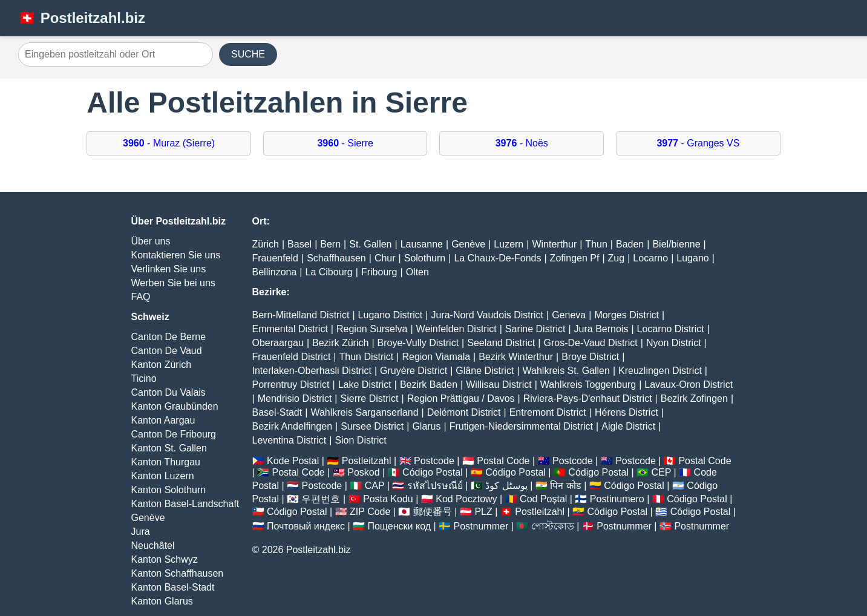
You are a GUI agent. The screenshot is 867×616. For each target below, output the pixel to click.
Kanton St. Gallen (169, 448)
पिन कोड (565, 486)
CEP (661, 472)
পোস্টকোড (553, 526)
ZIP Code (370, 512)
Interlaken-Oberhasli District (312, 371)
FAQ (141, 297)
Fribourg (379, 272)
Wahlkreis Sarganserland (364, 412)
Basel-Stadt (277, 412)
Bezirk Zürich (340, 343)
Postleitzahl (367, 461)
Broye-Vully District (418, 343)
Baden (630, 244)
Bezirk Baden (429, 385)
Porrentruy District (291, 385)
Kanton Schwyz (165, 559)
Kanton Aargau (163, 420)
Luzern (509, 244)
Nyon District (674, 343)
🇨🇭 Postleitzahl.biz (82, 18)
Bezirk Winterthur (516, 357)
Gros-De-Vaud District (590, 343)
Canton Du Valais (168, 392)
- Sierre (345, 143)
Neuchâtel (153, 546)
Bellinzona (275, 272)
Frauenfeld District (292, 357)
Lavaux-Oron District (689, 385)
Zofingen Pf (575, 258)
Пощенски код (399, 526)
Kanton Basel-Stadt (173, 587)
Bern (330, 244)
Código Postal (433, 472)
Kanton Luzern (163, 476)
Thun (596, 244)
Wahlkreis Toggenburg (588, 385)
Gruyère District (414, 371)
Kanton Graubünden (175, 406)
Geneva (569, 315)
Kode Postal (293, 461)
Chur (385, 258)
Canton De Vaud (167, 351)
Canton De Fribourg (174, 434)
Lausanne (422, 244)
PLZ (483, 512)
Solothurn (425, 258)
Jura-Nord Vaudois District (487, 315)
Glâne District (485, 371)
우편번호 (321, 499)
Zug (617, 258)
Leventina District (290, 440)
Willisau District (499, 385)
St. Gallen (370, 244)
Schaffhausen (336, 258)
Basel (299, 244)
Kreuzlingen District (660, 371)
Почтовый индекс (306, 526)
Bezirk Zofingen (694, 398)
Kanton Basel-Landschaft (185, 504)
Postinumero (617, 499)
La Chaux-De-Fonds (497, 258)
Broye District (590, 357)
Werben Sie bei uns (173, 283)
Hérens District (627, 412)
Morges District (627, 315)
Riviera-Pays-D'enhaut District (588, 398)
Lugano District (391, 315)
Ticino (144, 378)
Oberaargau (278, 343)
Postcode (434, 461)
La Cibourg (329, 272)
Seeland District (501, 343)
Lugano (692, 258)
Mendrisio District (295, 398)
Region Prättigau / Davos (461, 398)
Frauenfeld (276, 258)
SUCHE (248, 54)
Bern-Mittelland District (301, 315)
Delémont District (464, 412)
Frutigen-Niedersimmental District (521, 426)
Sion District (360, 440)
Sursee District (372, 426)
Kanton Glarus (162, 601)
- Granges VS (698, 143)
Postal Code (503, 461)
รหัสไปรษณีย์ (435, 486)
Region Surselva (372, 329)
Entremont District (548, 412)
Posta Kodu (388, 499)
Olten (417, 272)
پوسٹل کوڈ (506, 486)
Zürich (266, 244)
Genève (148, 518)
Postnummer (481, 526)
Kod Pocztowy (466, 499)
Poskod (363, 472)
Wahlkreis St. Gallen (566, 371)
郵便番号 (433, 512)
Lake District (365, 385)
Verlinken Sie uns (169, 269)
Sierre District (370, 398)
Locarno (650, 258)
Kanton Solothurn (169, 490)
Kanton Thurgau (166, 462)
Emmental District (290, 329)
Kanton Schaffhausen (178, 573)
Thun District (366, 357)
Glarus (426, 426)
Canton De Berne (169, 337)
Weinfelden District (456, 329)
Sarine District (535, 329)
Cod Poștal (543, 499)
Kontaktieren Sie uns (176, 255)
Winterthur (554, 244)
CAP (375, 486)
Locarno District (671, 329)
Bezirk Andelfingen (293, 426)
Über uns (151, 241)
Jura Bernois (601, 329)
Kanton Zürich (162, 365)
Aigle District (628, 426)
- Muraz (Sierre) (169, 143)
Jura (141, 532)
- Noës (522, 143)
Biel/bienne (676, 244)
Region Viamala (436, 357)
